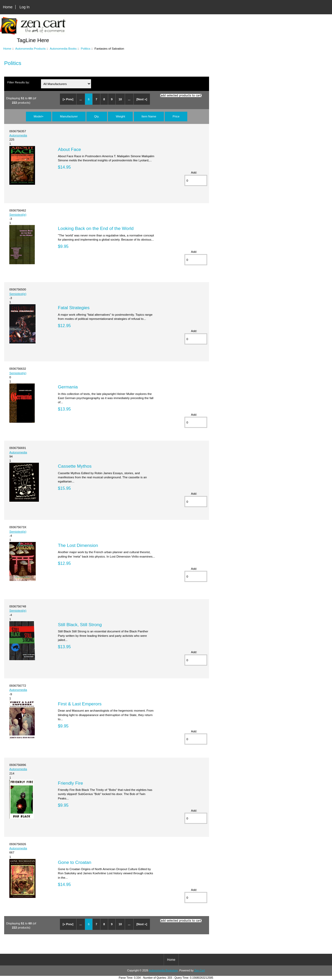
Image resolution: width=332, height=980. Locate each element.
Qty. (97, 116)
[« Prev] (68, 99)
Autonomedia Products (30, 48)
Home (8, 7)
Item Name (149, 116)
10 (120, 99)
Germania (68, 387)
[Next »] (142, 99)
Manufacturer (69, 116)
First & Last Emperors (80, 704)
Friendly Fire (70, 783)
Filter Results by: (18, 82)
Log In (25, 7)
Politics (86, 48)
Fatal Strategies (74, 308)
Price (176, 116)
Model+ (39, 116)
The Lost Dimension (78, 545)
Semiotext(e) (18, 214)
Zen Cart (200, 971)
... (81, 99)
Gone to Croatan (75, 862)
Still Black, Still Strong (80, 625)
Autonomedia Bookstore (163, 971)
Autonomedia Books (63, 48)
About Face (69, 149)
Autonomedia (18, 135)
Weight (120, 116)
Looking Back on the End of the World (96, 228)
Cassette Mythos (75, 466)
